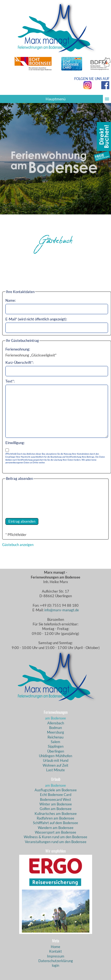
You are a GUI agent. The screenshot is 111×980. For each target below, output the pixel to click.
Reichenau (55, 737)
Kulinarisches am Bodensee (56, 814)
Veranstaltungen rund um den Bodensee (56, 842)
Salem (55, 742)
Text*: (10, 381)
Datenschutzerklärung (56, 961)
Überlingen (56, 751)
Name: (11, 300)
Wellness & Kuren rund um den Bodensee (55, 837)
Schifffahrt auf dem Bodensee (55, 823)
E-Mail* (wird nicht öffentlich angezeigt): (36, 319)
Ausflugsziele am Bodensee (56, 790)
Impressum (56, 956)
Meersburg (55, 732)
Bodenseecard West (55, 799)
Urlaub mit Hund (56, 760)
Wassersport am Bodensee (55, 832)
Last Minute (55, 770)
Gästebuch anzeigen (18, 545)
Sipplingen (56, 746)
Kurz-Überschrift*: (19, 362)
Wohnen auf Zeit (55, 765)
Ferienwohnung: (18, 349)
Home (55, 947)
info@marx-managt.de (62, 610)
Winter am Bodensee (56, 804)
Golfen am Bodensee (56, 809)
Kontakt (55, 951)
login (55, 965)
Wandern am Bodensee (56, 828)
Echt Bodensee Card (56, 795)
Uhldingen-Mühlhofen (55, 756)
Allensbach (56, 723)
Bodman (55, 728)
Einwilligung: (15, 443)
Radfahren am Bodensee (55, 818)
